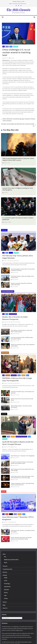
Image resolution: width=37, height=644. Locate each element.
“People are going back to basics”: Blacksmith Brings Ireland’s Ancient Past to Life (22, 484)
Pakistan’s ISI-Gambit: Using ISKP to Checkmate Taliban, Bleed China (21, 284)
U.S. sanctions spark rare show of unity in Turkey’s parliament (18, 219)
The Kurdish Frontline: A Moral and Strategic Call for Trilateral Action (22, 277)
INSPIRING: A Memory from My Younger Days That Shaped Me (17, 379)
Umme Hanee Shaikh (16, 322)
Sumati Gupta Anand (16, 383)
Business (5, 572)
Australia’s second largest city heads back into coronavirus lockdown (19, 125)
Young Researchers (13, 314)
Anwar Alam (14, 522)
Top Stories (16, 47)
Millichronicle (6, 58)
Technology (7, 584)
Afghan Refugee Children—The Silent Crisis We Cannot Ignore (21, 407)
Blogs (7, 514)
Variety (6, 598)
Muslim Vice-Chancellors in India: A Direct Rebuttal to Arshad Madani (23, 345)
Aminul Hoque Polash (15, 261)
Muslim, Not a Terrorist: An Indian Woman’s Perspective (15, 318)
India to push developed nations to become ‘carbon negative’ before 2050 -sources (18, 159)
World (6, 563)
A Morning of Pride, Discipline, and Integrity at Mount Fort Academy (23, 531)
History (4, 437)
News (11, 47)
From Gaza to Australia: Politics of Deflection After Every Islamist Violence (22, 338)
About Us (5, 608)
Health (6, 578)
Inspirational (14, 375)
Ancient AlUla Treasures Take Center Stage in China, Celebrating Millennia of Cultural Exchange (22, 477)
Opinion (11, 253)
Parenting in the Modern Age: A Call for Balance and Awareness (22, 392)
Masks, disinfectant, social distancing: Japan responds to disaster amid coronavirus (18, 120)
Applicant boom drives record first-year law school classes (22, 399)
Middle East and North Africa (21, 437)
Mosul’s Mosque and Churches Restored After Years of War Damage (22, 470)
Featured (5, 566)
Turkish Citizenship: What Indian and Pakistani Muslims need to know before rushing (21, 538)
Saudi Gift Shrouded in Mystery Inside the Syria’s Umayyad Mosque (18, 443)
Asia (4, 47)
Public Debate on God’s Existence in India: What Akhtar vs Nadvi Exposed (21, 331)
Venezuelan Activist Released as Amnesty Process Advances (19, 4)
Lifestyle (23, 375)
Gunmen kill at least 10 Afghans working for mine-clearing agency (18, 189)
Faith (5, 595)
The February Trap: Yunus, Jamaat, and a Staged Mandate (18, 257)
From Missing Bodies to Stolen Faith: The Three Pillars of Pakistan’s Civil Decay (23, 270)
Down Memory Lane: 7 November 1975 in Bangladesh (23, 456)
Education (8, 375)
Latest (7, 47)
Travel (6, 581)
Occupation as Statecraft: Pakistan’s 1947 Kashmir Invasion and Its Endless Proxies (22, 463)
